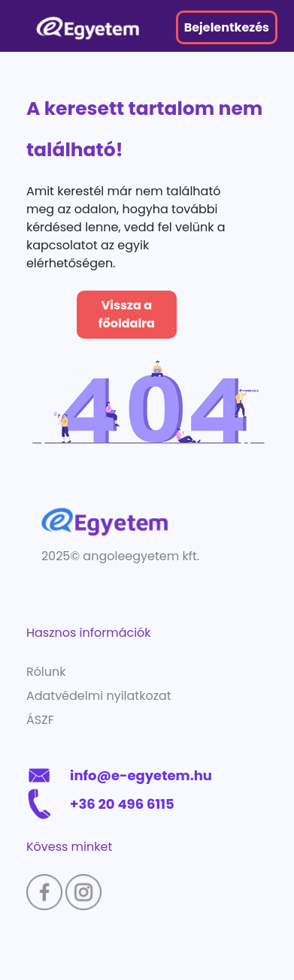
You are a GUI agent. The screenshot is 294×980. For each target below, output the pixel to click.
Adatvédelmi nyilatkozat (99, 696)
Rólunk (46, 672)
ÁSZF (40, 720)
